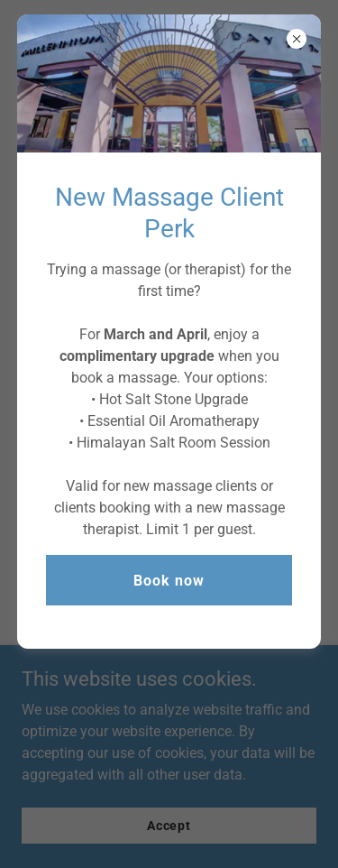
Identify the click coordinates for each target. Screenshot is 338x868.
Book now (169, 581)
